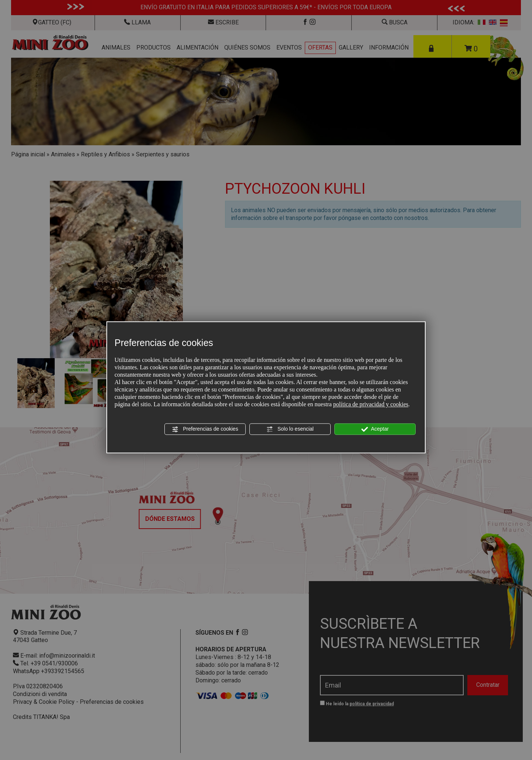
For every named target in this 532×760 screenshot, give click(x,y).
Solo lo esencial (290, 429)
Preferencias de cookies (205, 429)
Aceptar (375, 429)
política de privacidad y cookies (371, 404)
